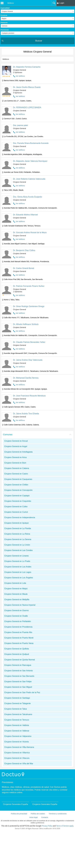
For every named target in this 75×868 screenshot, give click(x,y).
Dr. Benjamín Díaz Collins (24, 250)
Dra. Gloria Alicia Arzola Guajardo (28, 197)
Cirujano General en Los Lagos (18, 572)
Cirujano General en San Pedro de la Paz (22, 692)
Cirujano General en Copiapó (17, 496)
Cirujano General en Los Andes (18, 567)
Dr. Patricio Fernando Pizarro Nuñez (29, 286)
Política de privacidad (19, 814)
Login (62, 3)
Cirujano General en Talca (16, 709)
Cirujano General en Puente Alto (18, 632)
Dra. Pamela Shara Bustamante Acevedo (31, 143)
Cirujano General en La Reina (17, 534)
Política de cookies (38, 814)
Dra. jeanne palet (20, 125)
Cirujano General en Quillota (17, 649)
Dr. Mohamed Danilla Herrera (26, 378)
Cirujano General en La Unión (17, 545)
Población (4, 23)
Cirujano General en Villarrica (17, 753)
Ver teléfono (20, 76)
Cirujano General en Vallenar (17, 731)
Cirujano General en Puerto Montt (19, 638)
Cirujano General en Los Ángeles (19, 578)
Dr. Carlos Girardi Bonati (24, 268)
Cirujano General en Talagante (17, 703)
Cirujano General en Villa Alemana (19, 747)
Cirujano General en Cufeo (16, 507)
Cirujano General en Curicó (16, 512)
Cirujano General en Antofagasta (18, 452)
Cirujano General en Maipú (16, 589)
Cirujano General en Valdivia (17, 725)
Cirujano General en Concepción (18, 490)
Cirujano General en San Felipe (18, 682)
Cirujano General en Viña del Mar (19, 764)
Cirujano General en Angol (16, 446)
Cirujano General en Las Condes (18, 550)
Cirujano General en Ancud (16, 441)
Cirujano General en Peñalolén (18, 621)
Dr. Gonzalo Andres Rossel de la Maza (30, 233)
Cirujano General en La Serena (18, 539)
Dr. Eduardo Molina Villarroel (25, 215)
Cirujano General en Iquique (16, 523)
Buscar (39, 41)
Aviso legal (33, 817)
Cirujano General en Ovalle (16, 616)
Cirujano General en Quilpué (17, 654)
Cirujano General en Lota (15, 583)
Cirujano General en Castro (16, 474)
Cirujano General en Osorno (16, 610)
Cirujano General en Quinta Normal (20, 660)
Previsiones (5, 30)
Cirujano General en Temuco (17, 720)
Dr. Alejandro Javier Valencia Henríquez (30, 161)
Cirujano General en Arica (15, 457)
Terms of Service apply (65, 826)
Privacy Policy (47, 826)
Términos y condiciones (58, 814)
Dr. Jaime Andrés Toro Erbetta (26, 414)
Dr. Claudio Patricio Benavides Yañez (29, 342)
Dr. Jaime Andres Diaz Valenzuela (28, 360)
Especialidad (5, 8)
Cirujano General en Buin (15, 463)
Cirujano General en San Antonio (19, 671)
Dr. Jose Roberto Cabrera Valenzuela (29, 179)
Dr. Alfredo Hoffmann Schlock (26, 324)
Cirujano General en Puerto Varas (19, 643)
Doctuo (13, 774)
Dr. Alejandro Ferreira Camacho (27, 67)
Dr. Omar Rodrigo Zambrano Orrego (29, 306)
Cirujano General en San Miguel (18, 687)
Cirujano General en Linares (16, 556)
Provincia (4, 15)
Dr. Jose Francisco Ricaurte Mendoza (29, 396)
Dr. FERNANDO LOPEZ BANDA (27, 107)
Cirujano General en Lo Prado (17, 561)
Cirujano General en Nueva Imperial (20, 605)
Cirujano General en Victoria (16, 742)
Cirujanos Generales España (16, 804)
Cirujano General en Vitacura (17, 758)
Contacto (45, 817)
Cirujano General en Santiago (17, 698)
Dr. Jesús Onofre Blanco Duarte (27, 87)
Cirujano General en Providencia (18, 627)
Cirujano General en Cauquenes (18, 479)
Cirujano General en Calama (17, 468)
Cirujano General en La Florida (18, 528)
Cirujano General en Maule (16, 594)
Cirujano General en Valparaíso (18, 736)
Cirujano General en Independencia (20, 517)
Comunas (8, 435)
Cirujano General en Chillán (16, 485)
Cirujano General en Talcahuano (18, 714)
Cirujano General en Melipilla (17, 600)
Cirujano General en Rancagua (18, 665)
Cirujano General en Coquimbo (18, 501)
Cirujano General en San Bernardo (19, 676)
